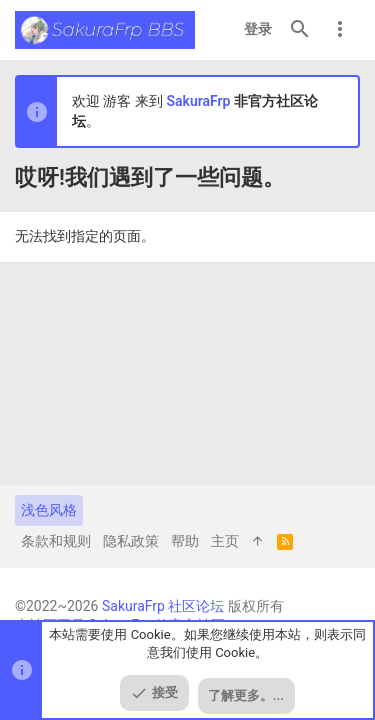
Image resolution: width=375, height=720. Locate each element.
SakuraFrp (198, 101)
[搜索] (300, 30)
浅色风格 (49, 510)
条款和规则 (56, 541)
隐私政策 (131, 541)
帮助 (185, 541)
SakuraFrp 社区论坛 (163, 606)
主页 (225, 541)
